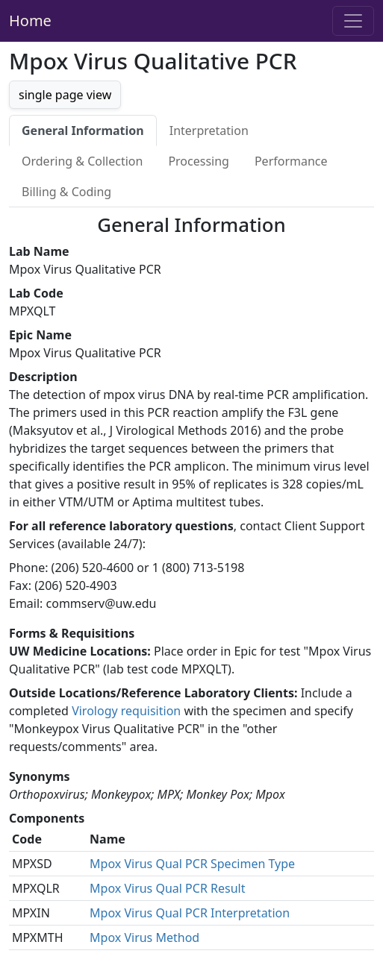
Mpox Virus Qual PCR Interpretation (190, 913)
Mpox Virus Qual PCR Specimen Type (192, 864)
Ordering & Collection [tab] (82, 161)
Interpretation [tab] (209, 131)
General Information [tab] (83, 131)
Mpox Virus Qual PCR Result (167, 888)
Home (30, 21)
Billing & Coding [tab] (66, 192)
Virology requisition (126, 711)
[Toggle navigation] (353, 21)
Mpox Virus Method (144, 937)
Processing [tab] (199, 161)
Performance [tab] (291, 161)
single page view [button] (65, 95)
